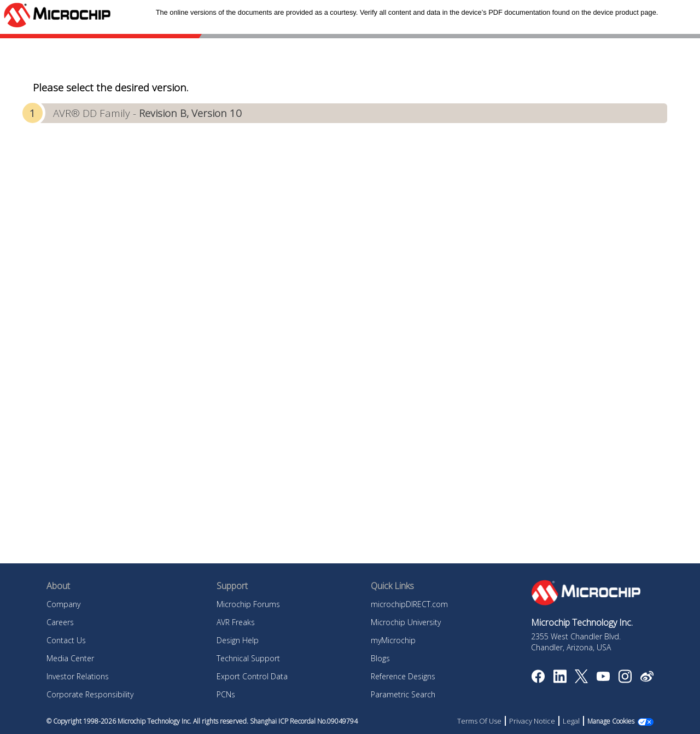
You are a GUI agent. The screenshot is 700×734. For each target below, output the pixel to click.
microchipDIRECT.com (409, 604)
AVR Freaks (236, 622)
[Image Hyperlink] (603, 678)
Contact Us (66, 640)
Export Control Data (252, 676)
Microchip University (406, 622)
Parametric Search (403, 694)
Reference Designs (403, 676)
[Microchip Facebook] (538, 680)
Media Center (70, 658)
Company (63, 604)
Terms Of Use (479, 721)
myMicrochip (393, 640)
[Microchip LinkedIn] (560, 680)
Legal (571, 721)
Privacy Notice (532, 721)
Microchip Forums (248, 604)
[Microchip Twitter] (581, 680)
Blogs (380, 658)
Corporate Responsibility (90, 694)
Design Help (238, 640)
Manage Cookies (611, 721)
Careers (60, 622)
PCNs (226, 694)
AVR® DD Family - (147, 113)
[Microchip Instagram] (625, 680)
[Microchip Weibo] (647, 679)
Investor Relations (78, 676)
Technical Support (248, 658)
